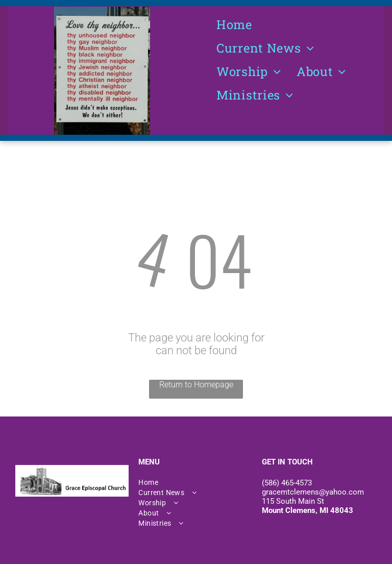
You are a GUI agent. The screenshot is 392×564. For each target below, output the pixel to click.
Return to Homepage (196, 385)
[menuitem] (234, 24)
